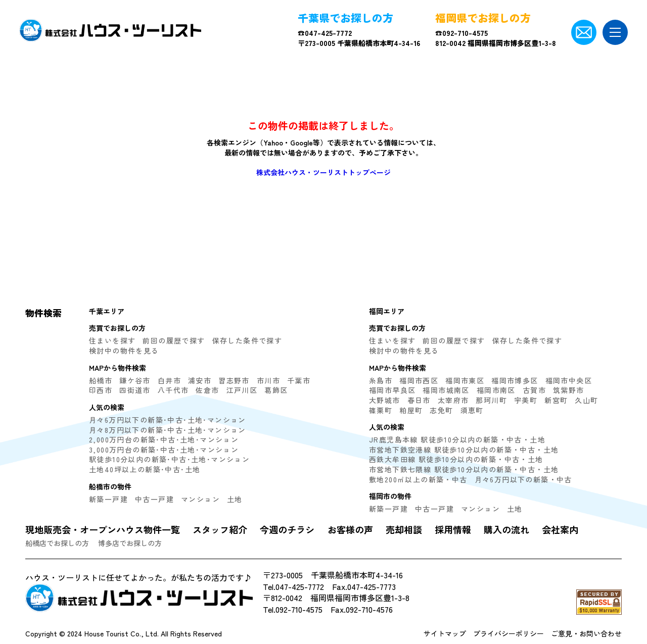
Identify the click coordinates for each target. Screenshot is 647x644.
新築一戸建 (108, 499)
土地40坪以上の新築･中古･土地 (145, 469)
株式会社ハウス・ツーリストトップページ (323, 172)
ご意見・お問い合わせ (586, 633)
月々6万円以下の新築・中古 (523, 479)
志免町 (441, 410)
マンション (200, 499)
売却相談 (404, 529)
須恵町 (472, 410)
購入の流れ (506, 529)
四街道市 (135, 390)
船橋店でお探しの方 (57, 543)
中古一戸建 (154, 499)
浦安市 (200, 380)
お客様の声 (350, 529)
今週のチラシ (287, 529)
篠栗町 (381, 410)
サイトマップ (445, 633)
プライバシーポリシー (509, 633)
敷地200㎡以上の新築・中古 (418, 479)
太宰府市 (453, 400)
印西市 (101, 390)
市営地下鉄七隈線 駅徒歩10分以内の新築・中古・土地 (464, 469)
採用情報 (453, 529)
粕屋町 (411, 410)
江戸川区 (242, 390)
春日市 (419, 400)
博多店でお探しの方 (130, 543)
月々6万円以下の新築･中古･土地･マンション (168, 420)
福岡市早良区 (392, 390)
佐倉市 (207, 390)
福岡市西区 (419, 380)
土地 (235, 499)
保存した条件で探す (247, 340)
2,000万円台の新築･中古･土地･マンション (164, 439)
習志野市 (234, 380)
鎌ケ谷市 (135, 380)
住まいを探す (112, 340)
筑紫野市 (569, 390)
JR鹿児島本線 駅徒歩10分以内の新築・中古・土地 (457, 439)
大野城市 (385, 400)
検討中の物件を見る (124, 351)
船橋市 (101, 380)
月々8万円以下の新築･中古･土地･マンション (168, 430)
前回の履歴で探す (174, 340)
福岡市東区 (465, 380)
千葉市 (299, 380)
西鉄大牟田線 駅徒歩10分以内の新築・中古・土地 (456, 459)
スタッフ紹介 (220, 529)
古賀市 (534, 390)
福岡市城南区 (446, 390)
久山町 (586, 400)
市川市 (268, 380)
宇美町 (526, 400)
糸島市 (381, 380)
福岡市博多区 (515, 380)
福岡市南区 (496, 390)
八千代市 (173, 390)
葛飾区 (276, 390)
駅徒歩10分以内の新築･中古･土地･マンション (169, 459)
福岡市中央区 (569, 380)
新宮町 (556, 400)
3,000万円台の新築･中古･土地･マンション (164, 450)
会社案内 (560, 529)
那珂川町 (491, 400)
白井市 (169, 380)
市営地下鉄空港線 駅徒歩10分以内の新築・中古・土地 (464, 450)
